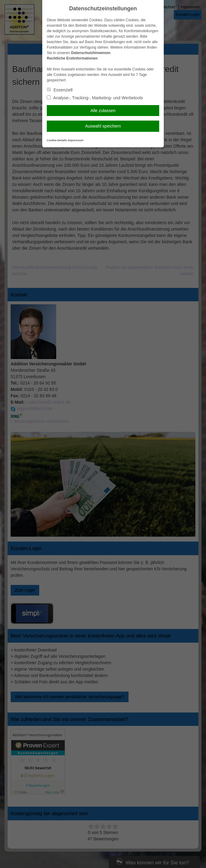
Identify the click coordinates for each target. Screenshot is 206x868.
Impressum (76, 140)
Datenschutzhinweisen (91, 53)
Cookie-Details (57, 140)
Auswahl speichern (103, 126)
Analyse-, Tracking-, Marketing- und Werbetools (95, 98)
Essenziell (60, 90)
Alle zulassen (103, 111)
